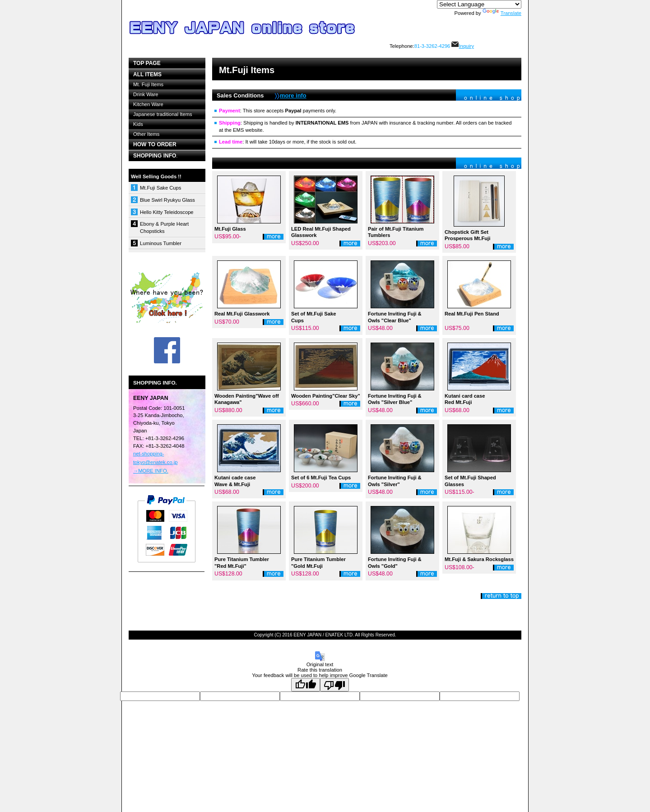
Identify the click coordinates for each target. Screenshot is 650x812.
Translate (502, 13)
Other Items (146, 134)
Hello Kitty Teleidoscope (167, 212)
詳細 (427, 574)
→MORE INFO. (151, 471)
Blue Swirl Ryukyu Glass (167, 200)
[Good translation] (306, 685)
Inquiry (463, 46)
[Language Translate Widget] (479, 4)
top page (147, 63)
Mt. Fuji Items (148, 84)
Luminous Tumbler (161, 243)
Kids (138, 124)
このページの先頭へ (501, 596)
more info (293, 95)
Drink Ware (146, 94)
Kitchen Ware (148, 104)
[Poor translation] (334, 685)
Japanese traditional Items (163, 114)
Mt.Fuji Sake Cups (160, 188)
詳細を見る (273, 237)
